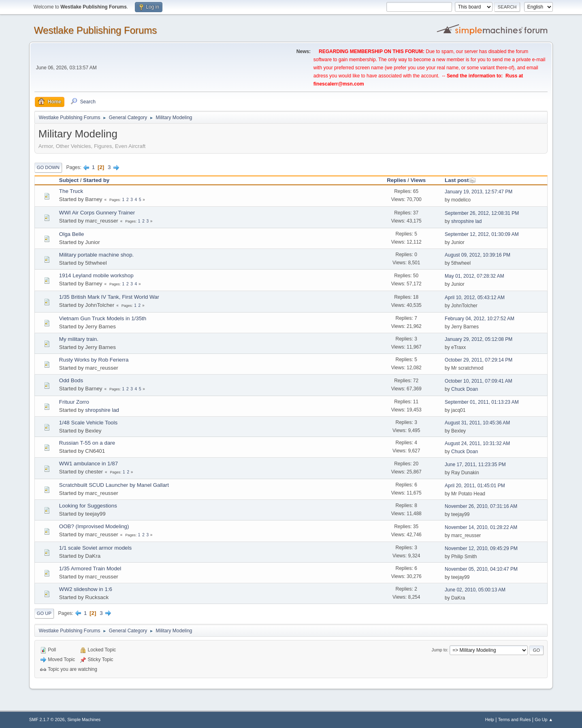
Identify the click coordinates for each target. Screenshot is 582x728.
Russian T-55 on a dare (87, 443)
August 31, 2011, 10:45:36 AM (477, 423)
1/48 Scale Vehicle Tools (88, 423)
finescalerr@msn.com (339, 84)
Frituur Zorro (74, 402)
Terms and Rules (515, 719)
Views (418, 180)
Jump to (439, 650)
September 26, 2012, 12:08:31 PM (482, 213)
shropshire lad (466, 221)
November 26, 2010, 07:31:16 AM (481, 506)
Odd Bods (71, 380)
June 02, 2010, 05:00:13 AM (475, 590)
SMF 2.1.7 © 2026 (47, 719)
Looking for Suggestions (88, 506)
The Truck (71, 191)
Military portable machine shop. (96, 255)
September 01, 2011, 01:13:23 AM (482, 402)
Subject (69, 180)
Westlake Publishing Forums (95, 30)
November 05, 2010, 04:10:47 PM (481, 569)
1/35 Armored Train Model (90, 568)
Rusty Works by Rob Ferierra (94, 360)
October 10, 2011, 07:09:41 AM (479, 381)
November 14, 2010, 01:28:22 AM (481, 527)
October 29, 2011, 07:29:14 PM (479, 360)
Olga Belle (72, 234)
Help (490, 719)
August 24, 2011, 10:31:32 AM (477, 443)
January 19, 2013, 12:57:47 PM (479, 192)
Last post (460, 180)
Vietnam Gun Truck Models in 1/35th (103, 318)
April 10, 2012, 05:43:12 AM (475, 298)
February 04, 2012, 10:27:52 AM (480, 319)
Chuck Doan (465, 389)
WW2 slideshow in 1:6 (86, 589)
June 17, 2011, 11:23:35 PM (475, 465)
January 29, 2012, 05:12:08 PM (479, 339)
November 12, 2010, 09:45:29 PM (481, 548)
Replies (396, 180)
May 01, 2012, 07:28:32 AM (474, 276)
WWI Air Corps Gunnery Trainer (97, 213)
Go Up (44, 613)
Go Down (48, 167)
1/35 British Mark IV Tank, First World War (109, 297)
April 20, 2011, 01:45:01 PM (475, 486)
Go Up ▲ (544, 719)
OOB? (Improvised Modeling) (94, 526)
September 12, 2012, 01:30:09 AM (482, 234)
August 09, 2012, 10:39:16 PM (478, 255)
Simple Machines (84, 719)
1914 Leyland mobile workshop (96, 275)
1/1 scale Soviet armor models (95, 548)
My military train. (79, 339)
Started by (96, 180)
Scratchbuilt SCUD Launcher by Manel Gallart (114, 485)
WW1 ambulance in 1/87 (88, 464)
